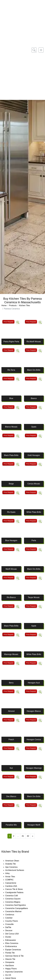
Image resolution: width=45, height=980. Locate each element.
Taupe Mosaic (34, 597)
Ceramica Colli (14, 896)
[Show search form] (34, 50)
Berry (11, 683)
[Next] (33, 836)
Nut (11, 768)
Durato (10, 937)
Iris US (11, 975)
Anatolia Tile (13, 864)
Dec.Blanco (11, 796)
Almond (11, 711)
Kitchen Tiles (25, 305)
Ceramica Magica (15, 902)
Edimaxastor (13, 940)
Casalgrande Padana (17, 892)
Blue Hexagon (11, 540)
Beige (11, 484)
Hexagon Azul (34, 683)
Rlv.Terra (11, 370)
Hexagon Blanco (34, 711)
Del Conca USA (14, 934)
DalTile (11, 927)
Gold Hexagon (34, 455)
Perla (34, 540)
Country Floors (14, 921)
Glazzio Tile (13, 959)
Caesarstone (12, 883)
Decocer (11, 930)
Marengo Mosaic (11, 654)
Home (4, 305)
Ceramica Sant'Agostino (18, 905)
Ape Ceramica (14, 867)
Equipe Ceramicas (15, 950)
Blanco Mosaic (11, 427)
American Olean (15, 861)
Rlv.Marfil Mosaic (34, 342)
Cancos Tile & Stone (16, 889)
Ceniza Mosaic (34, 484)
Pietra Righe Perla (11, 342)
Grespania (12, 962)
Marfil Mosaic (11, 569)
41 (23, 836)
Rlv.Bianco (11, 597)
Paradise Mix (11, 825)
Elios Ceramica (14, 943)
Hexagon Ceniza (34, 740)
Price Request (8, 322)
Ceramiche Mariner (16, 911)
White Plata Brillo (34, 512)
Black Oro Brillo (34, 370)
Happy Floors (14, 969)
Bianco (34, 398)
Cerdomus (12, 915)
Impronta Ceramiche (16, 972)
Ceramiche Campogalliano (19, 908)
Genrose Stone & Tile (17, 956)
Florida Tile (12, 953)
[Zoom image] (18, 322)
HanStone (12, 965)
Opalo (34, 427)
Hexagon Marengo (34, 768)
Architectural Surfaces (17, 870)
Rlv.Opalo (11, 512)
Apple (34, 626)
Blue (11, 398)
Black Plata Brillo (11, 455)
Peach (11, 740)
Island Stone (13, 978)
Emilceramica (13, 946)
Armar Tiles (13, 877)
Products (13, 305)
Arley (10, 873)
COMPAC (11, 880)
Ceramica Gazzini (15, 899)
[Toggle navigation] (41, 50)
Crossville (12, 924)
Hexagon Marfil (34, 825)
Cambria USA (13, 886)
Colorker (11, 918)
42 (28, 836)
